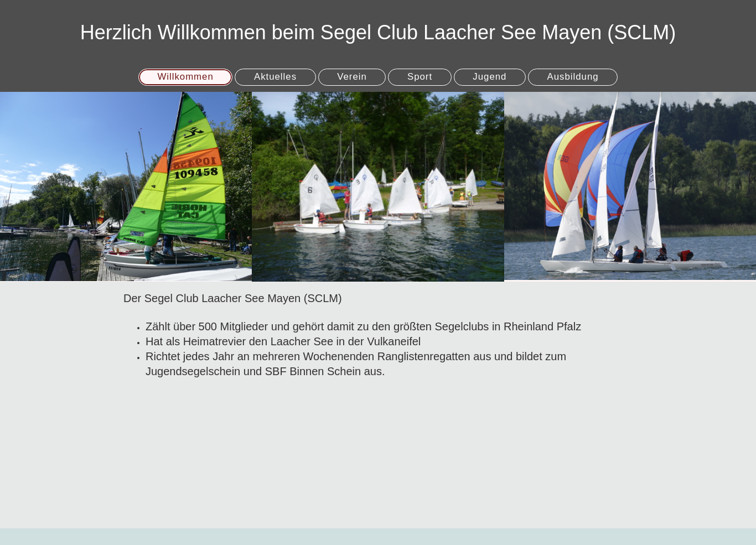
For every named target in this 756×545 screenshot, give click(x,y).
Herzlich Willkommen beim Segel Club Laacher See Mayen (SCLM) (378, 32)
